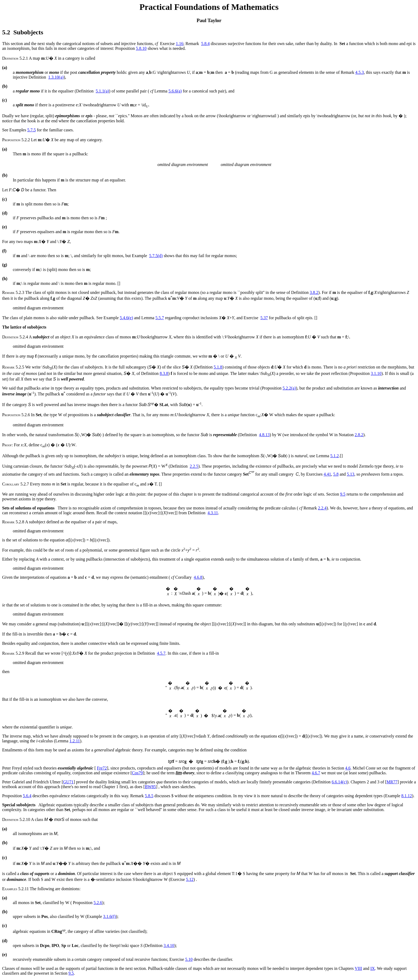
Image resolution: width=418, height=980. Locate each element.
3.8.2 (314, 292)
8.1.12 (407, 796)
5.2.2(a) (289, 388)
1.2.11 (75, 741)
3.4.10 (169, 945)
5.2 (6, 32)
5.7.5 (31, 130)
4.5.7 (161, 653)
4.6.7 (316, 773)
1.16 (179, 44)
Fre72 (102, 768)
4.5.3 (360, 72)
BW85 (150, 787)
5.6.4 (27, 796)
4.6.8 (198, 577)
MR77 (392, 782)
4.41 (327, 474)
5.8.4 (205, 44)
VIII (359, 968)
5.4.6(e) (126, 318)
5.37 (264, 318)
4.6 (348, 768)
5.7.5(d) (156, 256)
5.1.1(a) (102, 91)
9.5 (343, 494)
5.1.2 (335, 456)
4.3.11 (213, 513)
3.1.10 (376, 373)
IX (373, 968)
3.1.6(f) (110, 916)
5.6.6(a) (175, 91)
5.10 (189, 959)
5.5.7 (160, 318)
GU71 (68, 782)
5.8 (336, 474)
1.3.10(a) (56, 77)
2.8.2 (359, 435)
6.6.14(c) (339, 782)
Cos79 (137, 773)
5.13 (351, 474)
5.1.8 (218, 367)
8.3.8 (164, 373)
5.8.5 (149, 796)
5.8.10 (141, 48)
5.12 (190, 879)
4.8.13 (264, 435)
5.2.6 (98, 903)
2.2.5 (194, 466)
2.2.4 (322, 508)
